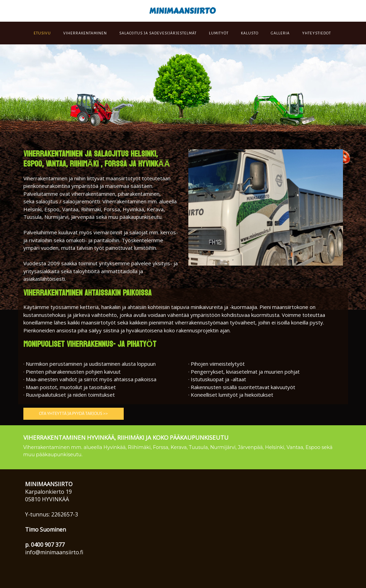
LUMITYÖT (219, 33)
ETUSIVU (42, 33)
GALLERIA (280, 33)
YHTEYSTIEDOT (317, 33)
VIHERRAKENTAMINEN (85, 33)
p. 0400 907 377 (45, 545)
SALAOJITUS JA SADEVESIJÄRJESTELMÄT (158, 33)
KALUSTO (250, 33)
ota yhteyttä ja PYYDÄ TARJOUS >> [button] (73, 414)
